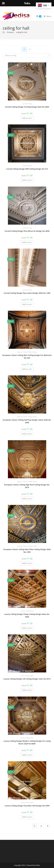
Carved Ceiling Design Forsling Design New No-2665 (27, 107)
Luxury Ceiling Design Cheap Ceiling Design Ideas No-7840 (27, 615)
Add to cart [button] (27, 118)
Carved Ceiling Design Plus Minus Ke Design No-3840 (27, 231)
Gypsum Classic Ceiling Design (27, 352)
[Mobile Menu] (47, 16)
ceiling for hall (22, 32)
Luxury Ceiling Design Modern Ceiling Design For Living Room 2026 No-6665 (27, 742)
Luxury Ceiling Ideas (27, 611)
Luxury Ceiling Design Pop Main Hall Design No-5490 (27, 806)
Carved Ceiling (27, 104)
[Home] (4, 32)
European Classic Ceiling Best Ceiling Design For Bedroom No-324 (27, 357)
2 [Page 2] (41, 826)
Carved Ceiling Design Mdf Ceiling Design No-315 (27, 169)
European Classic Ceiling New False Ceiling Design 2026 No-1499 (27, 551)
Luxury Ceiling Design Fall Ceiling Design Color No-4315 (27, 679)
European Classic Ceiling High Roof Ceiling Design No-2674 (27, 486)
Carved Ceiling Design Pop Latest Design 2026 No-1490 (27, 293)
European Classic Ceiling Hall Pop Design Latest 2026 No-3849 (27, 421)
